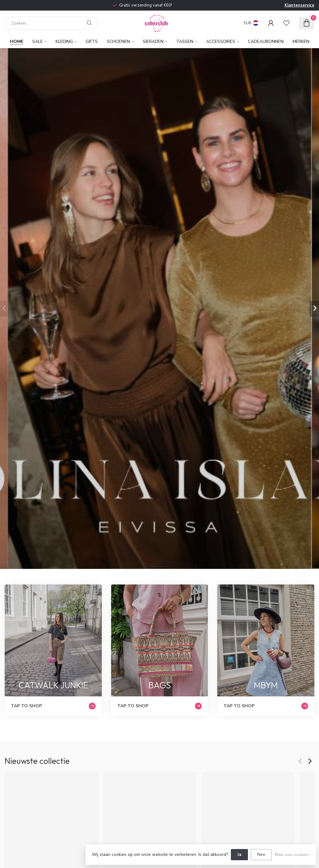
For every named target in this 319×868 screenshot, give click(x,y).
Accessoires (221, 42)
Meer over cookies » (292, 854)
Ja (239, 854)
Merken (301, 42)
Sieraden (153, 42)
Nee (261, 854)
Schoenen (118, 42)
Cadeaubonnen (266, 42)
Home (17, 42)
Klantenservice (299, 5)
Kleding (64, 42)
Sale (38, 42)
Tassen (185, 42)
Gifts (92, 42)
